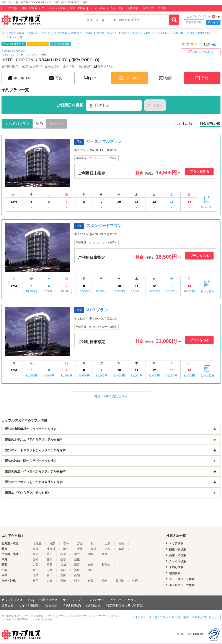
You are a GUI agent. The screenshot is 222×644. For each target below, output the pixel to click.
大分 (49, 581)
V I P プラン (97, 310)
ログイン (213, 22)
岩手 (66, 543)
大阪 (36, 565)
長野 (104, 554)
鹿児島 (120, 581)
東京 (36, 549)
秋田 (94, 543)
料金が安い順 (210, 124)
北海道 (37, 543)
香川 (49, 575)
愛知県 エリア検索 (82, 33)
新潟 (36, 554)
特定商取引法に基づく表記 (124, 605)
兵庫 (49, 565)
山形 (107, 543)
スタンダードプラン (104, 226)
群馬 (121, 549)
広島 (49, 570)
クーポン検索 (98, 8)
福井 (77, 554)
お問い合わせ (48, 600)
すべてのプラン (17, 124)
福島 (121, 543)
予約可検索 (116, 8)
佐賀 (91, 581)
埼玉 (66, 549)
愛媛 (63, 575)
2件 (213, 45)
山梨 (91, 554)
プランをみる (199, 171)
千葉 (80, 549)
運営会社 (8, 605)
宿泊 (39, 124)
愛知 (36, 559)
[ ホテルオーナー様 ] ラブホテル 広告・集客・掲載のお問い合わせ (175, 617)
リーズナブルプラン (104, 141)
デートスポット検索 (53, 8)
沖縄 (135, 581)
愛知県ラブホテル (107, 33)
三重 (77, 559)
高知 (77, 575)
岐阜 (63, 559)
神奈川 (51, 549)
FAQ (31, 600)
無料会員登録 (194, 22)
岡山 (36, 570)
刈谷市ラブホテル (132, 33)
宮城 (80, 543)
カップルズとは (12, 600)
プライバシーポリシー (124, 600)
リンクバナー (95, 600)
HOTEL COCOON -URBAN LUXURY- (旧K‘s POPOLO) (178, 33)
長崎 (63, 581)
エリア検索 (10, 8)
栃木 (107, 549)
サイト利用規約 (29, 605)
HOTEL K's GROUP (14, 51)
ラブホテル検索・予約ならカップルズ (28, 33)
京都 (63, 565)
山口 (91, 570)
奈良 (91, 565)
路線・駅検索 (29, 8)
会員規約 (51, 605)
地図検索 (133, 8)
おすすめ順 (183, 124)
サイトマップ (72, 600)
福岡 (36, 581)
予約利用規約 (72, 605)
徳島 (36, 575)
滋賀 (77, 565)
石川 (63, 554)
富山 (49, 554)
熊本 (77, 581)
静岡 (49, 559)
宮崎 (104, 581)
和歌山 (106, 565)
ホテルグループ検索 (154, 8)
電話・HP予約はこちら (111, 396)
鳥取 (63, 570)
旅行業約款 (94, 605)
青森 (52, 543)
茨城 (94, 549)
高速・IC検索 (77, 8)
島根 (77, 570)
